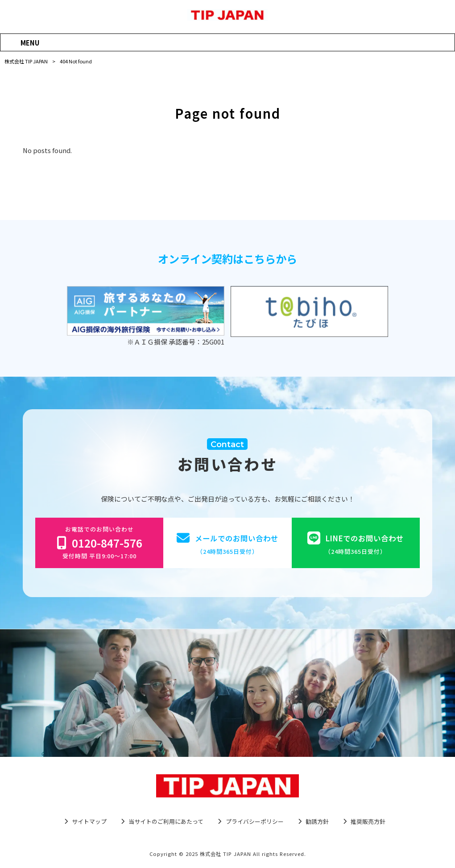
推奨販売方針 (368, 822)
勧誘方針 (317, 822)
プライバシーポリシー (255, 822)
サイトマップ (89, 822)
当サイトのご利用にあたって (166, 822)
